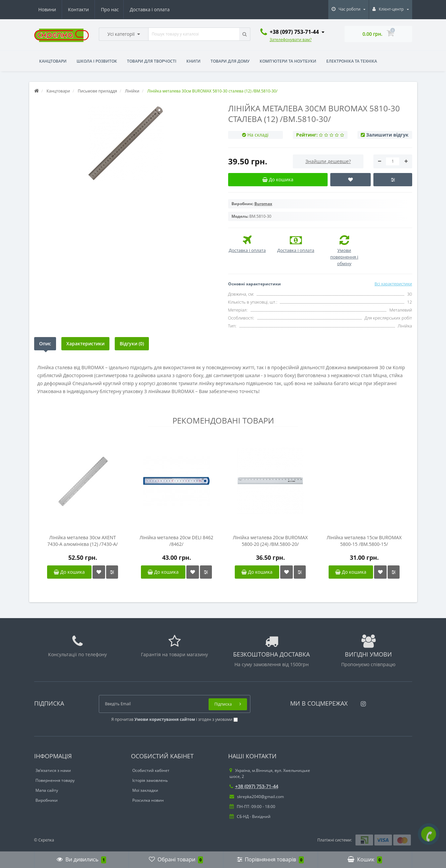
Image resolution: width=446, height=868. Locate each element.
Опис (45, 344)
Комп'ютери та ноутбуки (288, 61)
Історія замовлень (150, 780)
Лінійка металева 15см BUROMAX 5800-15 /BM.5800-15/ (364, 541)
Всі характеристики (393, 284)
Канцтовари (53, 61)
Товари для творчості (152, 61)
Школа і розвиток (97, 61)
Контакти (160, 9)
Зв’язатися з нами (53, 770)
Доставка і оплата (88, 9)
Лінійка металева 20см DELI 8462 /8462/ (177, 541)
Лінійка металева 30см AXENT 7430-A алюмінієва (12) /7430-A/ (83, 541)
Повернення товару (55, 780)
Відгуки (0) (132, 344)
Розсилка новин (148, 800)
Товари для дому (230, 61)
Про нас (47, 9)
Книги (193, 61)
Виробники (47, 800)
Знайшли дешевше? (328, 161)
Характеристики (85, 344)
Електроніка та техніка (352, 61)
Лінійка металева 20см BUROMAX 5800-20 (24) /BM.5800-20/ (270, 541)
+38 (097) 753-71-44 (254, 786)
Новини (129, 9)
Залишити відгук (387, 135)
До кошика (69, 572)
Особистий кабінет (151, 770)
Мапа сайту (47, 790)
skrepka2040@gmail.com (257, 797)
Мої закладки (145, 790)
